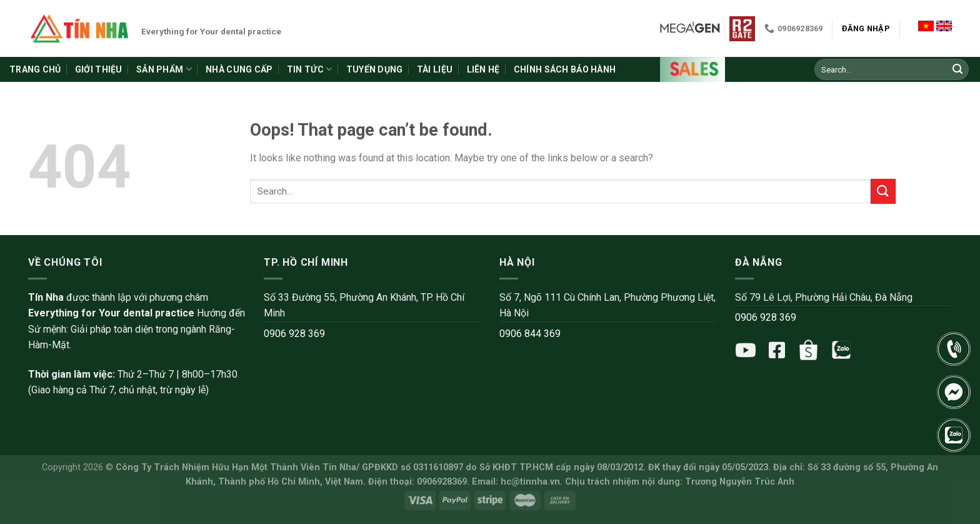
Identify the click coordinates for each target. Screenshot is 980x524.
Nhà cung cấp (239, 69)
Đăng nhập (866, 28)
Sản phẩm (164, 69)
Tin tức (309, 69)
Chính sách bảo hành (565, 69)
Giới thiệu (99, 69)
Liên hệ (483, 69)
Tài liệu (435, 69)
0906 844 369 (530, 334)
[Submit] (957, 69)
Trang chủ (35, 69)
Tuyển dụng (375, 69)
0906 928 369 (294, 334)
